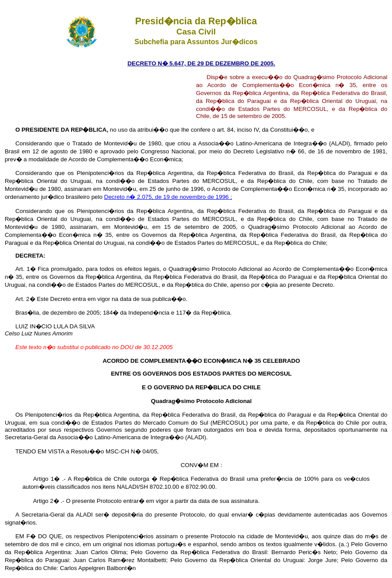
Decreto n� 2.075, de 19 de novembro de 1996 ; (168, 197)
